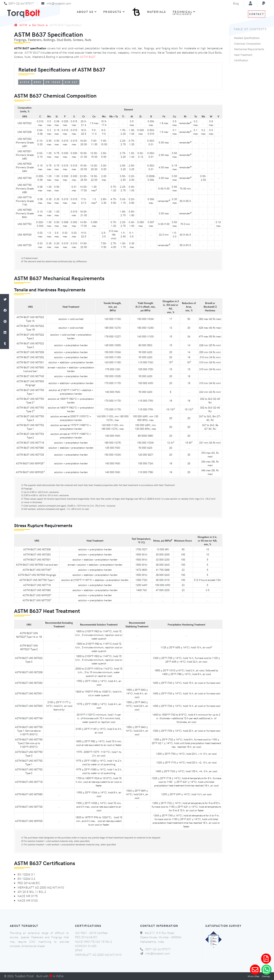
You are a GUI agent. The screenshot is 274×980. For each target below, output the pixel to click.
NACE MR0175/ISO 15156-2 (94, 941)
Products (114, 12)
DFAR (79, 950)
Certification (241, 60)
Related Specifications (247, 38)
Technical (184, 13)
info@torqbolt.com (59, 3)
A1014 (25, 82)
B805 (38, 82)
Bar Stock (38, 25)
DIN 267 (71, 82)
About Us (87, 12)
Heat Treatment (243, 55)
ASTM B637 (88, 57)
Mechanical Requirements (249, 49)
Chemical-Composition (247, 44)
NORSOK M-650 (86, 946)
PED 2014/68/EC (86, 937)
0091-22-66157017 (21, 3)
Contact (257, 14)
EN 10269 (53, 82)
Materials (157, 12)
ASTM (23, 25)
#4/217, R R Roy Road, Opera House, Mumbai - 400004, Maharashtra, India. (161, 937)
